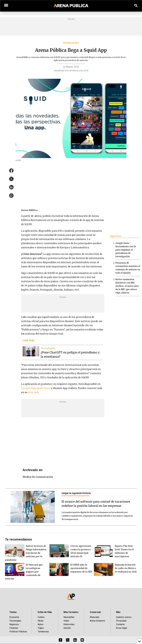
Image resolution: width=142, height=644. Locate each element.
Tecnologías (71, 43)
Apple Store (43, 388)
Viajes (41, 628)
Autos (41, 624)
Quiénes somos (124, 617)
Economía (14, 617)
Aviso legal (121, 628)
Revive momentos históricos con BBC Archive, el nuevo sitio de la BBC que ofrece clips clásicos (127, 286)
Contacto (120, 624)
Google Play (28, 388)
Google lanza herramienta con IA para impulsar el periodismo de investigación (126, 250)
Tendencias (43, 632)
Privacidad (121, 621)
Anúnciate (95, 617)
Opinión (67, 628)
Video (66, 621)
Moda (40, 621)
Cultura (41, 617)
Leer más (28, 340)
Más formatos (71, 612)
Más (118, 612)
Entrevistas (69, 624)
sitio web (33, 392)
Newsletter (69, 617)
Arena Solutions (97, 621)
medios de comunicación (38, 477)
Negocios (14, 624)
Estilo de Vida (45, 612)
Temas (13, 612)
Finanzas (14, 628)
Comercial (95, 612)
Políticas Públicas (18, 632)
